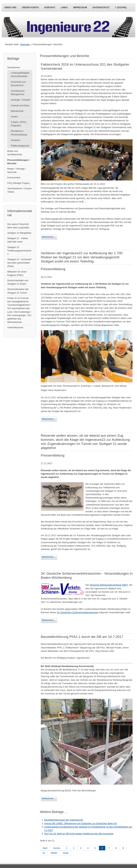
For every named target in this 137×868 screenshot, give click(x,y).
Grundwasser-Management (18, 93)
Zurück (57, 848)
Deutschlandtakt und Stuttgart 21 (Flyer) (18, 282)
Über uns (10, 7)
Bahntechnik (17, 111)
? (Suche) (121, 7)
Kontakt (50, 7)
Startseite (25, 44)
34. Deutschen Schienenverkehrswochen (78, 612)
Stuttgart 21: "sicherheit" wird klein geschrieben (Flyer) (20, 263)
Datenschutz (101, 7)
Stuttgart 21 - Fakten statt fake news (18, 240)
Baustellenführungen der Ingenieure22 (64, 820)
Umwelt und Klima (20, 106)
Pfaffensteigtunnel (20, 146)
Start (45, 848)
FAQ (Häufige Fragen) (19, 183)
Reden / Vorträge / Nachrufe (17, 170)
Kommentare (14, 178)
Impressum (80, 7)
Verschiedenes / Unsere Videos (19, 190)
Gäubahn (16, 140)
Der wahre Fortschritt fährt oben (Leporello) (18, 226)
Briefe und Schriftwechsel (15, 153)
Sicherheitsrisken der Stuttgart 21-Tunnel (18, 291)
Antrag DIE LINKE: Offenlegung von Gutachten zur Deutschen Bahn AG (81, 823)
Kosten (14, 117)
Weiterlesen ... (49, 237)
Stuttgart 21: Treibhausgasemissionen (19, 251)
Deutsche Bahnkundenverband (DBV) (109, 585)
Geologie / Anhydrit (21, 100)
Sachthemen (14, 67)
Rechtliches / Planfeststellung (19, 133)
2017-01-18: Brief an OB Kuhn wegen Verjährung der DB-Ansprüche (79, 834)
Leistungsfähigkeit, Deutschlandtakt (20, 75)
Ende (66, 853)
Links (64, 7)
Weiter (54, 853)
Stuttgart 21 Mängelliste (19, 233)
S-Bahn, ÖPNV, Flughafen (19, 124)
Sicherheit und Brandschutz (18, 84)
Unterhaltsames (15, 327)
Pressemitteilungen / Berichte (18, 162)
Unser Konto (30, 7)
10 (44, 853)
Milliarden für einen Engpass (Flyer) (17, 273)
